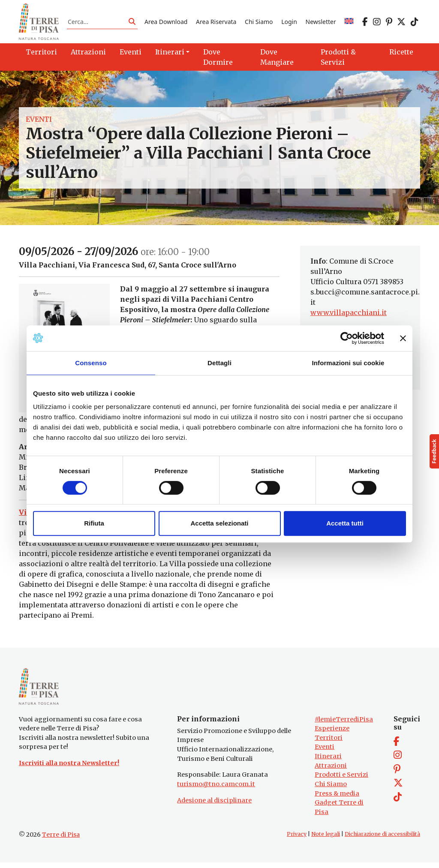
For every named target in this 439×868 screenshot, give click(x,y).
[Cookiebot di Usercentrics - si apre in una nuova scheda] (347, 338)
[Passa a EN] (349, 23)
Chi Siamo (259, 23)
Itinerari (328, 762)
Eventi (39, 122)
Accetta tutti (345, 523)
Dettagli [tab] (219, 363)
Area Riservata (216, 23)
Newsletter (321, 23)
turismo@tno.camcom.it (216, 790)
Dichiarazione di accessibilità (382, 839)
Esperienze (332, 734)
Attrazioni (331, 771)
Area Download (166, 23)
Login (289, 23)
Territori (329, 743)
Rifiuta (94, 523)
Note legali (326, 839)
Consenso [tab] (91, 363)
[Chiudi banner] (403, 338)
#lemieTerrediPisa (344, 724)
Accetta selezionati (219, 523)
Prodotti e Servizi (341, 780)
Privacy (297, 839)
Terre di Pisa (61, 840)
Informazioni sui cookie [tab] (348, 363)
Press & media (337, 799)
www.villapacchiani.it (349, 315)
